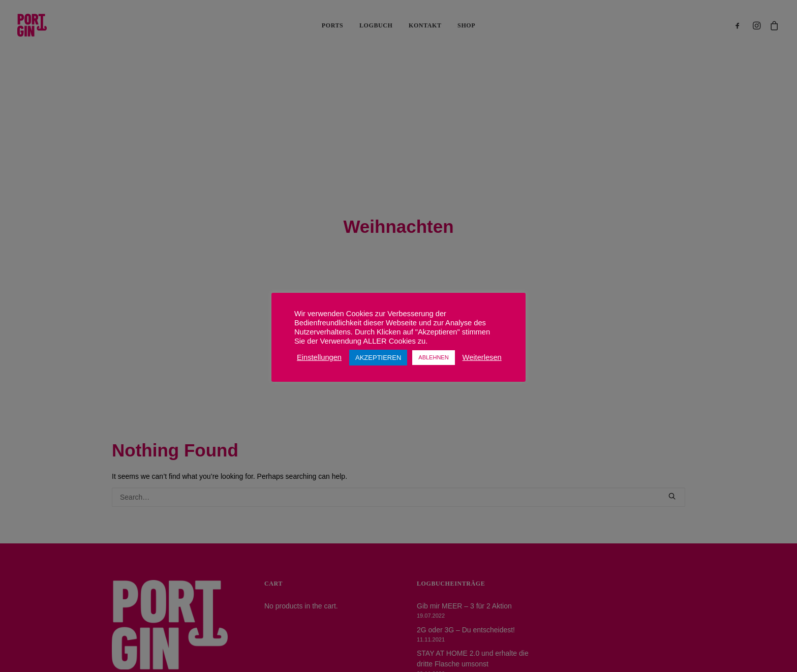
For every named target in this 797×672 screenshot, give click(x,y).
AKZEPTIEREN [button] (378, 358)
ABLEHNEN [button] (433, 357)
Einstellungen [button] (319, 357)
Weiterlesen (482, 357)
